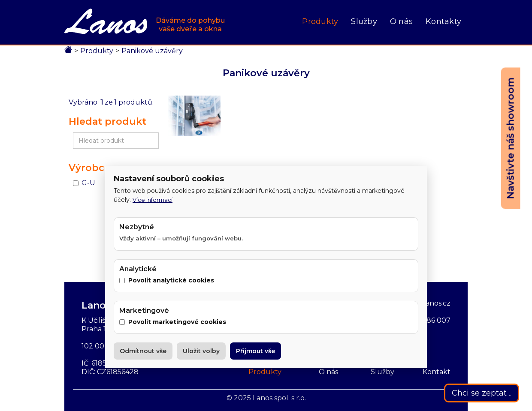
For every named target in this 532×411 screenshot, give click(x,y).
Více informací (153, 200)
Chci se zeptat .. (482, 393)
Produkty (320, 21)
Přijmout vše (255, 351)
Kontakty (443, 21)
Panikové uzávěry (152, 51)
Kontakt (437, 372)
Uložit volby (201, 351)
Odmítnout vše (143, 351)
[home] (145, 22)
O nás (401, 21)
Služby (364, 21)
